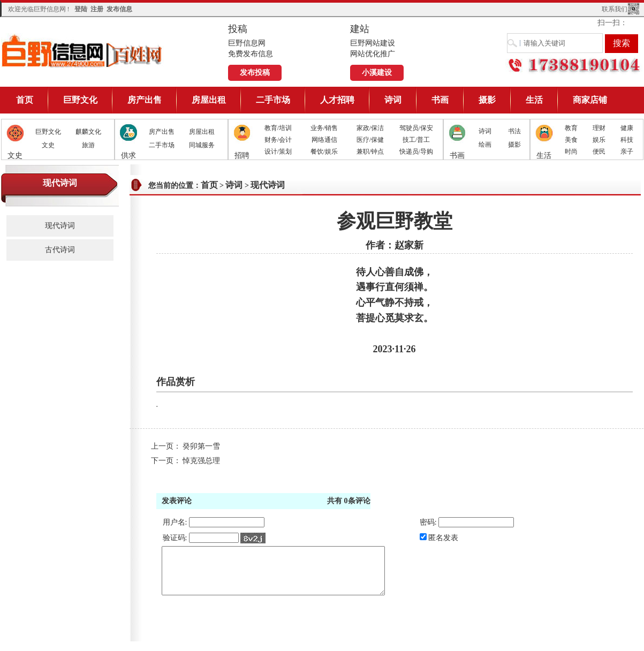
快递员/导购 (416, 152)
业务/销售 (324, 128)
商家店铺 (590, 100)
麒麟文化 (88, 132)
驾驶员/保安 (416, 128)
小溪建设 (377, 73)
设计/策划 (278, 152)
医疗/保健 (370, 140)
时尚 (571, 152)
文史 (48, 145)
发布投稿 (255, 73)
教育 (571, 128)
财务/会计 (278, 140)
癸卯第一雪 (201, 446)
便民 (599, 152)
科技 (627, 140)
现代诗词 (60, 226)
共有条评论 (349, 501)
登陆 (81, 9)
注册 (97, 9)
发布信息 (119, 9)
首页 (25, 100)
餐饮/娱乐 (324, 152)
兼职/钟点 (370, 152)
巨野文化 (80, 100)
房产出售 (145, 100)
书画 (440, 100)
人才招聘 (337, 100)
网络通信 (324, 140)
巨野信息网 (82, 51)
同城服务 (202, 145)
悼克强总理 (201, 461)
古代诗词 (60, 250)
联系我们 (615, 9)
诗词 (393, 100)
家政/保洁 (370, 128)
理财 (599, 128)
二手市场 (273, 100)
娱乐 (599, 140)
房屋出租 (209, 100)
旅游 (88, 145)
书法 (514, 131)
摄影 (487, 100)
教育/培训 (278, 128)
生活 (534, 100)
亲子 (627, 152)
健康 (627, 128)
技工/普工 (416, 140)
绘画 (485, 145)
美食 (571, 140)
